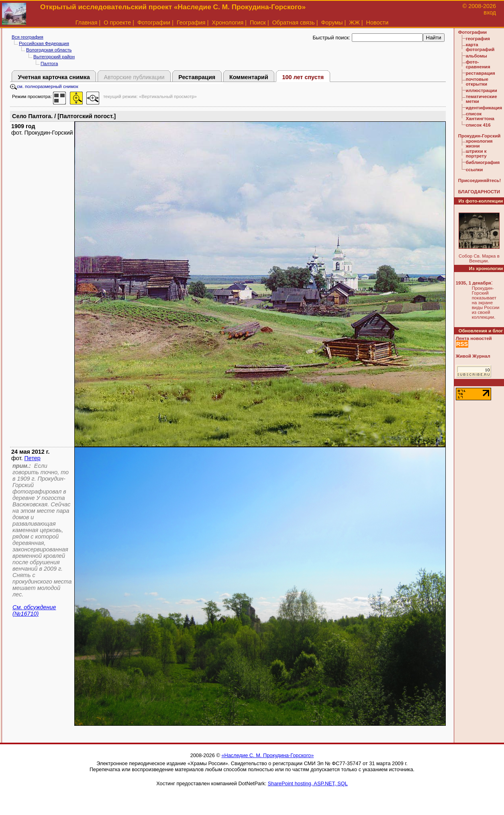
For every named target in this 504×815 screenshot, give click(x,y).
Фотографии (154, 23)
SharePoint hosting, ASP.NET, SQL (308, 783)
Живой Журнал (473, 356)
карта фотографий (480, 47)
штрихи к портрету (476, 154)
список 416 (478, 125)
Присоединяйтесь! (480, 180)
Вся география (28, 37)
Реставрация (197, 77)
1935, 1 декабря (473, 283)
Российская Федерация (44, 43)
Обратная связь (294, 23)
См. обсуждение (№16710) (34, 610)
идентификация (484, 108)
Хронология (228, 23)
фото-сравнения (478, 64)
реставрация (481, 73)
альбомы (476, 56)
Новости (377, 23)
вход (490, 12)
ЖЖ (354, 23)
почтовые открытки (477, 82)
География (191, 23)
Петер (33, 458)
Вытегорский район (54, 57)
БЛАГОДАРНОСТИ (479, 192)
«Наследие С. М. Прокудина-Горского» (267, 755)
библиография (483, 162)
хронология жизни (479, 143)
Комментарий (249, 77)
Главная (87, 23)
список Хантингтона (480, 116)
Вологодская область (49, 50)
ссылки (474, 170)
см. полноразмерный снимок (44, 86)
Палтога (49, 63)
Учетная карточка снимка (54, 77)
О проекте (117, 23)
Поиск (258, 23)
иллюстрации (482, 90)
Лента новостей (474, 338)
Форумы (332, 23)
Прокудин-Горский (480, 136)
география (478, 39)
